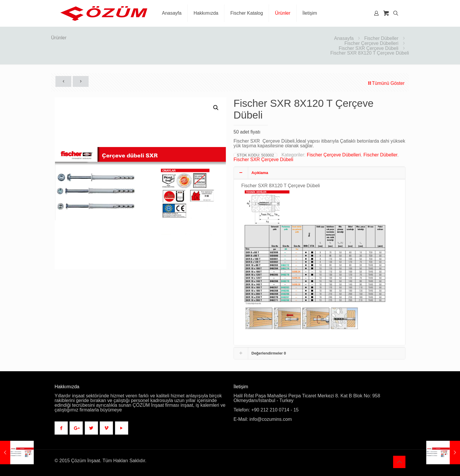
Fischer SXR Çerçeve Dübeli (368, 48)
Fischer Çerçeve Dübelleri (371, 43)
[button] (216, 108)
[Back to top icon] (399, 462)
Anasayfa (344, 38)
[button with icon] (61, 428)
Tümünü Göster (386, 83)
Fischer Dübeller (381, 38)
